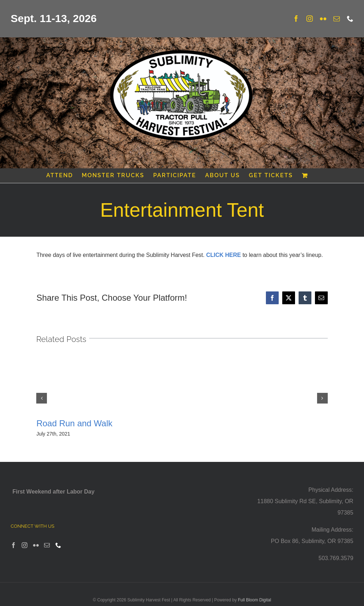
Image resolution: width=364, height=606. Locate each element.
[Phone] (58, 545)
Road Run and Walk (74, 423)
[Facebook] (14, 545)
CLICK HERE (224, 255)
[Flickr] (36, 545)
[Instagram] (25, 545)
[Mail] (47, 545)
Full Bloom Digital (254, 600)
